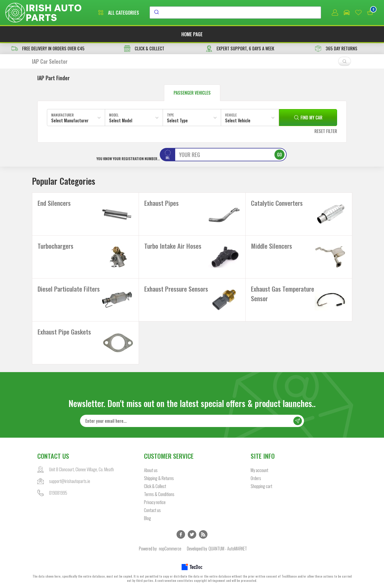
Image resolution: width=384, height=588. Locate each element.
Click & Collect (155, 486)
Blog (147, 518)
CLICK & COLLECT (144, 49)
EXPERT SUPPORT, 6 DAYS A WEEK (240, 49)
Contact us (152, 510)
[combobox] (235, 13)
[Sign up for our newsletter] (192, 421)
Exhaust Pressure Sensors (176, 289)
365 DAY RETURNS (336, 49)
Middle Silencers (271, 246)
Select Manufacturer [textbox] (70, 120)
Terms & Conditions (159, 494)
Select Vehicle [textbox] (238, 120)
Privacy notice (155, 502)
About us (151, 470)
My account (259, 470)
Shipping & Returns (159, 478)
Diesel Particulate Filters (69, 289)
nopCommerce (170, 549)
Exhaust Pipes (161, 203)
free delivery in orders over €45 (48, 49)
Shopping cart (261, 486)
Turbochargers (55, 246)
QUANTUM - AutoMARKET (228, 549)
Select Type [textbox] (177, 120)
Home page (192, 34)
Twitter (192, 534)
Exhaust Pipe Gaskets (64, 332)
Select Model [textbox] (121, 120)
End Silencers (54, 203)
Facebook (181, 534)
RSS (203, 534)
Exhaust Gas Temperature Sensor (283, 293)
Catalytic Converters (277, 203)
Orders (256, 478)
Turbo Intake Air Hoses (173, 246)
